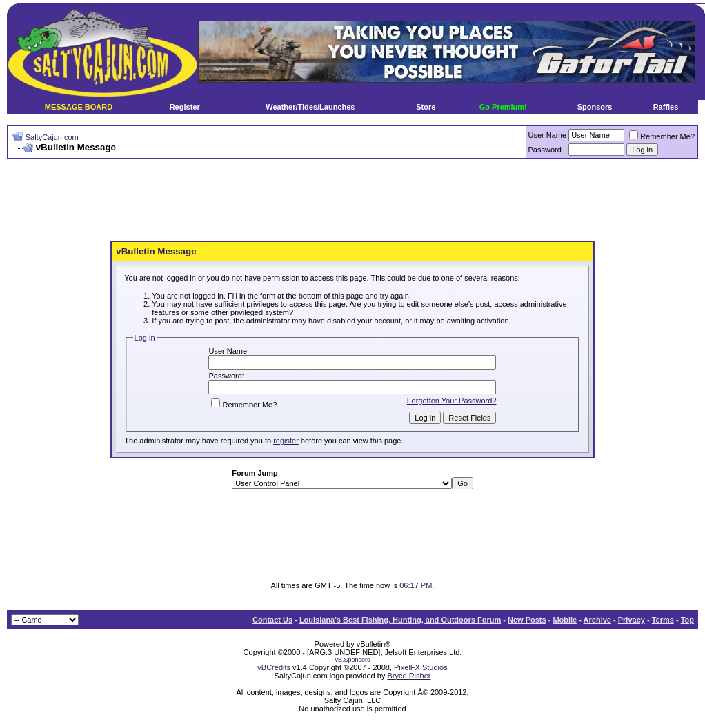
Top (687, 620)
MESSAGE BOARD (79, 107)
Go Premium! (503, 107)
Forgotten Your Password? (452, 401)
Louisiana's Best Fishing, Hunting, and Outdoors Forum (400, 620)
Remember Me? (662, 136)
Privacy (632, 620)
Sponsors (595, 107)
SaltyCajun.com (52, 137)
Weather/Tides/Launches (310, 107)
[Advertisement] (352, 201)
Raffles (666, 107)
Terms (663, 620)
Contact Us (272, 620)
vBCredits (274, 667)
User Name (548, 135)
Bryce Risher (409, 676)
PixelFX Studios (421, 667)
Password (545, 150)
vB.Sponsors (352, 660)
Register (185, 107)
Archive (597, 620)
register (286, 441)
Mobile (565, 620)
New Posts (527, 620)
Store (426, 107)
